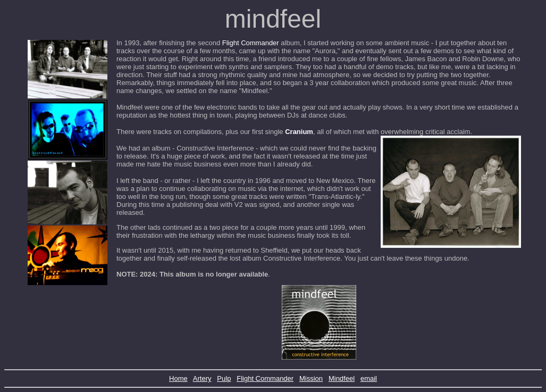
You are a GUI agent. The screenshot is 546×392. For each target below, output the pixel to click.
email (369, 378)
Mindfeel (342, 378)
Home (178, 378)
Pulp (224, 378)
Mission (311, 378)
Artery (202, 378)
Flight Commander (251, 43)
